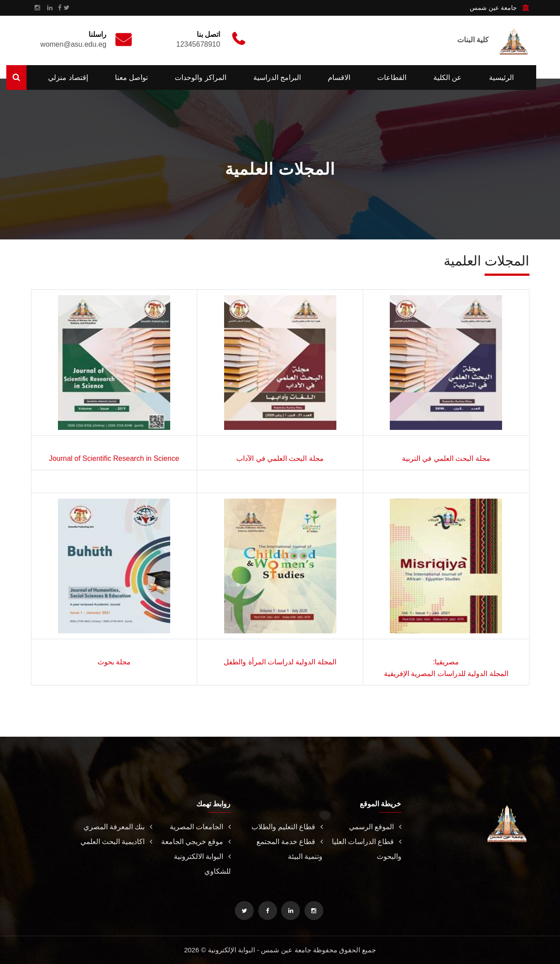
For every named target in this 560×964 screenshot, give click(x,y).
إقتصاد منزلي (68, 77)
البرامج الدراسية (277, 77)
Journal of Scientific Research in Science (114, 458)
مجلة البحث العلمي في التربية (446, 458)
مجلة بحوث (114, 662)
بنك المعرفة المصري (118, 827)
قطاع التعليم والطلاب (287, 827)
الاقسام (339, 77)
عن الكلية (448, 77)
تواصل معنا (131, 77)
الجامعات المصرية (200, 827)
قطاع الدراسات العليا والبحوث (367, 849)
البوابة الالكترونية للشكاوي (202, 864)
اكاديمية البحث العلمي (116, 842)
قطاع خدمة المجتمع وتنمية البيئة (290, 849)
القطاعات (392, 77)
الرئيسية (501, 77)
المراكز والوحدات (200, 77)
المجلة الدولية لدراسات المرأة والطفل (280, 662)
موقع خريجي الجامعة (196, 842)
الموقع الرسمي (375, 827)
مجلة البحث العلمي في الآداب (280, 458)
